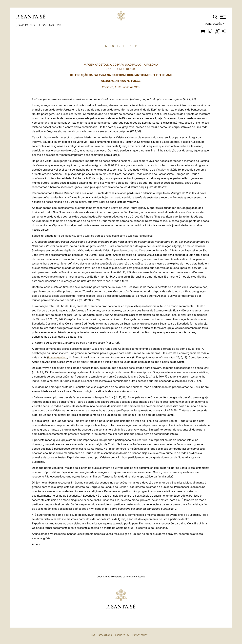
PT (137, 46)
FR (119, 46)
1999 (58, 25)
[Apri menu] (222, 17)
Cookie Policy (122, 635)
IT (125, 46)
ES (112, 46)
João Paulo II (27, 25)
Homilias (47, 25)
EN (105, 46)
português (213, 25)
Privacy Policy (140, 635)
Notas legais (105, 635)
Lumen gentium (58, 357)
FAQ (93, 635)
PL (130, 46)
